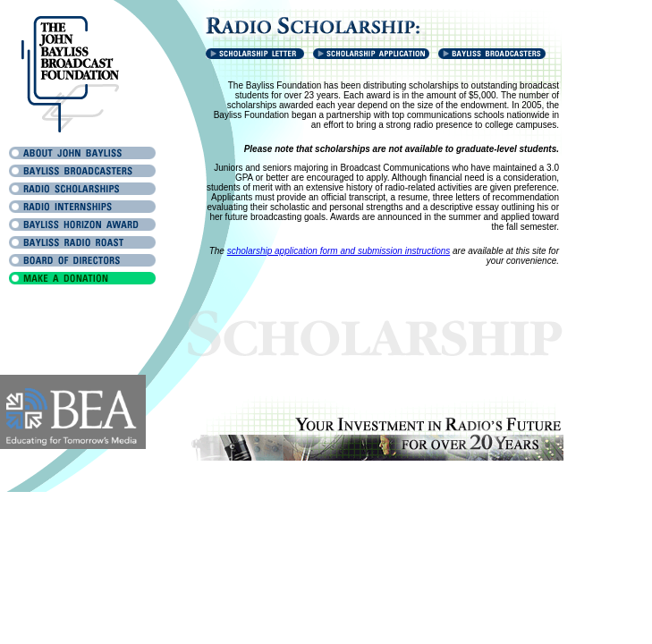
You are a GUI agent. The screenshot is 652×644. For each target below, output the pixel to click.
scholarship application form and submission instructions (339, 251)
